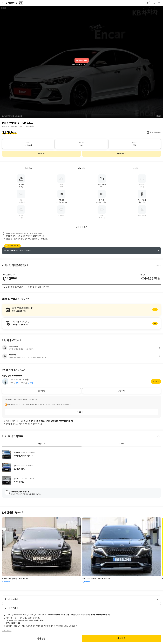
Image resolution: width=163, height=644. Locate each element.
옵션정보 (29, 168)
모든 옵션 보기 (81, 227)
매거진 (121, 444)
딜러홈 (155, 381)
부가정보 (134, 168)
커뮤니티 (42, 444)
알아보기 (81, 310)
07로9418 (15, 3)
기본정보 (81, 168)
